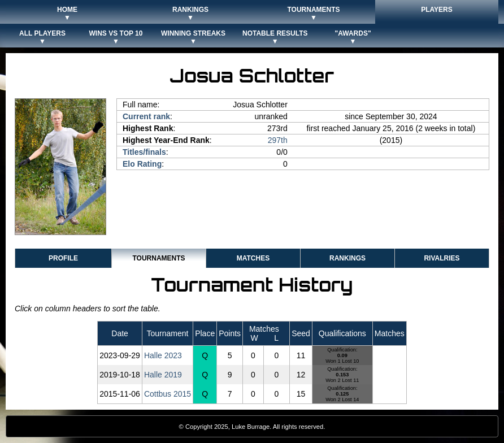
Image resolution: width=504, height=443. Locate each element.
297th (278, 140)
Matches (253, 258)
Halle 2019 (163, 375)
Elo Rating (142, 164)
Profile (63, 258)
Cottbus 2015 (168, 394)
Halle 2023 (163, 355)
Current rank (146, 116)
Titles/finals (144, 152)
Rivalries (442, 258)
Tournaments (158, 258)
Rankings (347, 258)
